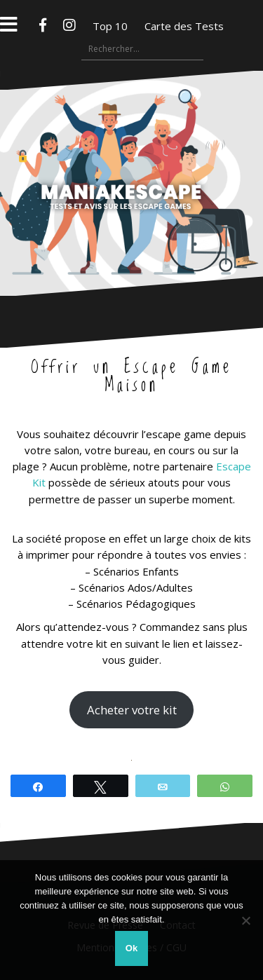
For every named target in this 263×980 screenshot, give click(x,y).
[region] (131, 760)
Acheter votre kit (132, 710)
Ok (131, 948)
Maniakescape (131, 156)
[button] (119, 747)
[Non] (245, 920)
